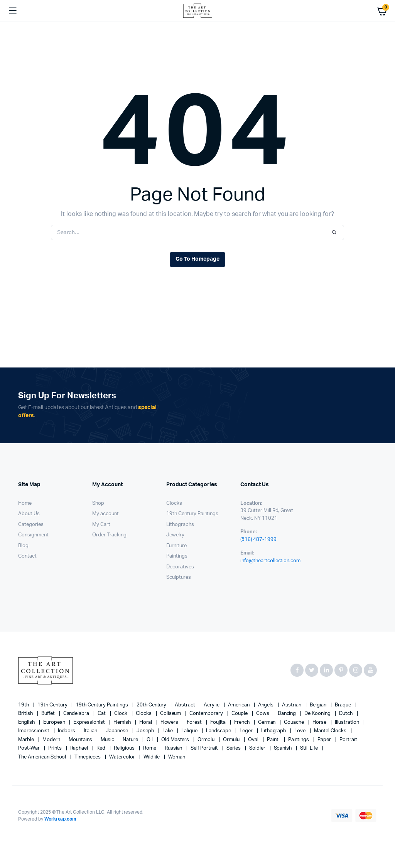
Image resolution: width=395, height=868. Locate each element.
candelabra (77, 714)
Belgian (319, 705)
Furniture (176, 546)
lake (168, 731)
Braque (344, 705)
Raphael (80, 748)
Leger (247, 731)
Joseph (146, 731)
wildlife (152, 757)
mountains (81, 740)
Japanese (117, 731)
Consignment (33, 535)
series (234, 748)
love (300, 731)
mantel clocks (331, 731)
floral (146, 722)
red (101, 748)
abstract (186, 705)
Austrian (292, 705)
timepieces (88, 757)
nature (131, 740)
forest (195, 722)
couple (240, 714)
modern (52, 740)
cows (263, 714)
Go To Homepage (197, 259)
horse (320, 722)
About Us (29, 514)
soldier (258, 748)
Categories (31, 525)
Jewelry (175, 535)
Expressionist (90, 722)
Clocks (174, 503)
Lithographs (180, 525)
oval (254, 740)
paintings (299, 740)
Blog (23, 546)
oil (150, 740)
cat (102, 714)
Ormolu (207, 740)
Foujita (219, 722)
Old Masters (176, 740)
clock (121, 714)
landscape (219, 731)
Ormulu (232, 740)
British (26, 714)
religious (125, 748)
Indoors (67, 731)
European (55, 722)
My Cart (101, 525)
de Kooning (318, 714)
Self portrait (205, 748)
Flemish (123, 722)
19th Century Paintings (192, 514)
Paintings (177, 556)
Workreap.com (61, 819)
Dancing (288, 714)
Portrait (349, 740)
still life (310, 748)
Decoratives (180, 567)
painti (274, 740)
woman (177, 757)
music (108, 740)
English (27, 722)
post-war (30, 748)
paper (325, 740)
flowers (170, 722)
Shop (98, 503)
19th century (53, 705)
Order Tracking (109, 535)
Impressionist (34, 731)
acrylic (212, 705)
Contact (27, 556)
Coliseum (171, 714)
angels (267, 705)
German (268, 722)
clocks (144, 714)
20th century (152, 705)
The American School (43, 757)
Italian (91, 731)
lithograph (274, 731)
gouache (295, 722)
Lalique (190, 731)
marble (27, 740)
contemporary (207, 714)
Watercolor (123, 757)
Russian (174, 748)
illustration (348, 722)
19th (24, 705)
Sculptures (179, 577)
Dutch (346, 714)
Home (25, 503)
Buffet (49, 714)
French (242, 722)
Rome (150, 748)
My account (106, 514)
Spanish (284, 748)
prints (56, 748)
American (239, 705)
